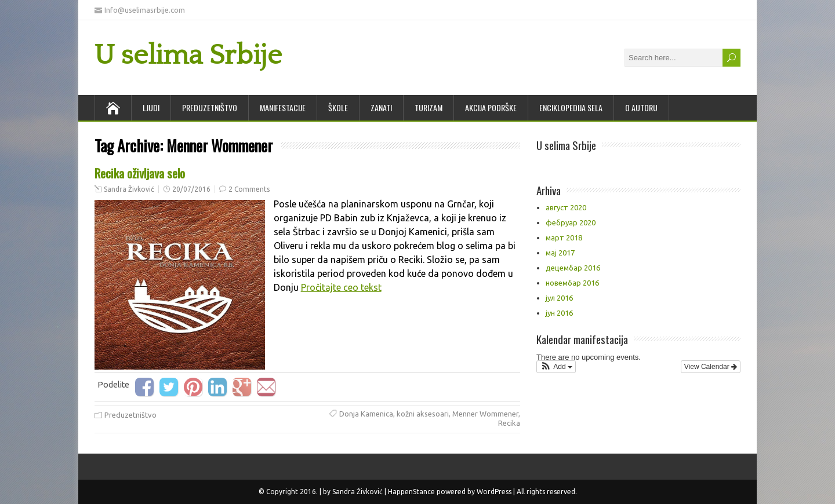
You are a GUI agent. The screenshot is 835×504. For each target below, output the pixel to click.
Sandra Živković (129, 189)
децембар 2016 (573, 268)
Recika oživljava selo (140, 173)
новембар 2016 (572, 283)
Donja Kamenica (366, 414)
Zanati (381, 107)
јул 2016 (559, 298)
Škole (338, 107)
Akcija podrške (491, 107)
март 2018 (564, 238)
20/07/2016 (191, 189)
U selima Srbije (188, 55)
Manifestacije (283, 107)
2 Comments (249, 189)
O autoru (641, 107)
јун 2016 (559, 313)
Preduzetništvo (210, 107)
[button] (556, 367)
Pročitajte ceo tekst (341, 287)
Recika (509, 423)
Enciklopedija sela (571, 107)
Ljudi (151, 107)
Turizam (429, 107)
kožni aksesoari (423, 414)
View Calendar (711, 367)
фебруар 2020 (571, 222)
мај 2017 (560, 253)
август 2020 (566, 207)
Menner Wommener (485, 414)
